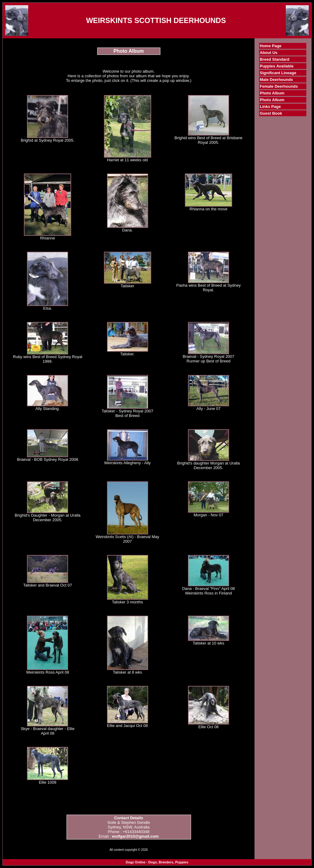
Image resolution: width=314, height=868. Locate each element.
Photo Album (272, 93)
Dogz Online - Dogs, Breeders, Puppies (157, 862)
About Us (269, 53)
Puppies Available (277, 66)
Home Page (271, 46)
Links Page (270, 107)
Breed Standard (275, 59)
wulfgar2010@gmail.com (135, 836)
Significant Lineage (278, 73)
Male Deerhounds (276, 80)
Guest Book (271, 113)
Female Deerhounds (279, 86)
